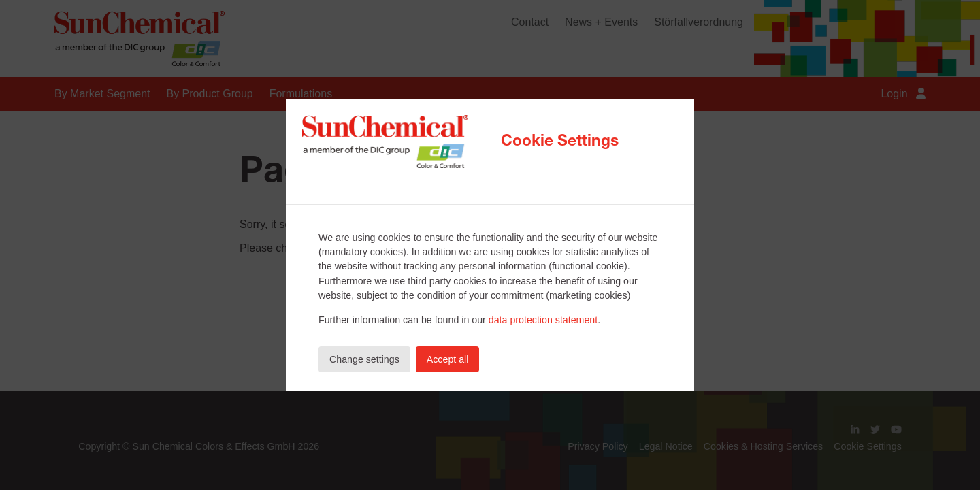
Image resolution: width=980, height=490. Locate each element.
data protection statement (543, 320)
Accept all (448, 359)
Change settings (364, 359)
